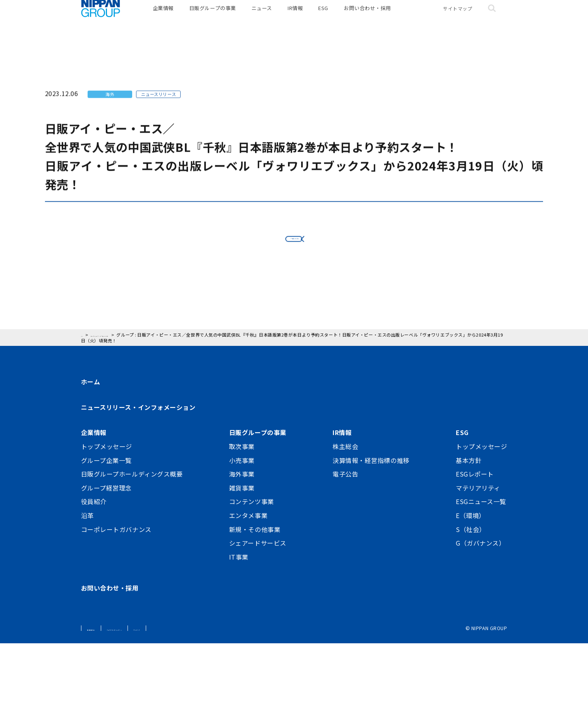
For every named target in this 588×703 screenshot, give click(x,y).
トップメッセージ (107, 506)
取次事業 (242, 506)
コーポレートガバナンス (116, 589)
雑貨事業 (242, 548)
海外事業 (242, 534)
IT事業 (239, 617)
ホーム (91, 441)
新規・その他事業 (255, 589)
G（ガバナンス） (480, 603)
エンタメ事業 (248, 575)
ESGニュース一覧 (481, 561)
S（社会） (471, 589)
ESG (323, 19)
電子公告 (345, 534)
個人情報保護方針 (107, 688)
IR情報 (295, 19)
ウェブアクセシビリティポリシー (174, 688)
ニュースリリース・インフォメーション (138, 467)
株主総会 (345, 506)
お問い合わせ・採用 (367, 19)
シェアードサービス (258, 603)
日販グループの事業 (213, 19)
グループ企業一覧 (106, 520)
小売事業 (242, 520)
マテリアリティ (478, 548)
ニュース (262, 19)
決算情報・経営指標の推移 (371, 520)
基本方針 (469, 520)
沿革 (87, 575)
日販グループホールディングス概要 (132, 534)
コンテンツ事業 (252, 561)
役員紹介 (94, 561)
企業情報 (163, 19)
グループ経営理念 (106, 548)
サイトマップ (458, 19)
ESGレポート (475, 534)
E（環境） (471, 575)
